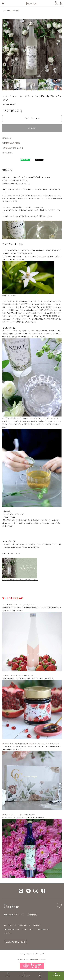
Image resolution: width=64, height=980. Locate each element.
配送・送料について (10, 925)
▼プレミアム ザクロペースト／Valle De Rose (18, 676)
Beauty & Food (14, 10)
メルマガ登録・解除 (44, 929)
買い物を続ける (7, 153)
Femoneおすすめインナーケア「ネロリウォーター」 (20, 580)
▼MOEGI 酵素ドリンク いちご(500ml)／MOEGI (19, 605)
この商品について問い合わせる (13, 148)
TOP (5, 10)
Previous (5, 49)
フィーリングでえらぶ (24, 975)
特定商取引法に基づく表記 (11, 143)
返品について (7, 138)
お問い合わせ (8, 933)
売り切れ (32, 128)
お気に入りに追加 (32, 118)
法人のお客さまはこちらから (15, 942)
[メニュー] (13, 3)
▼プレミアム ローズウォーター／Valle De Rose (18, 815)
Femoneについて (14, 914)
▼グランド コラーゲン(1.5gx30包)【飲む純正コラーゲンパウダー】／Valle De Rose (31, 744)
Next (59, 49)
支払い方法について (24, 925)
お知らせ (33, 914)
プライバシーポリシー (29, 929)
